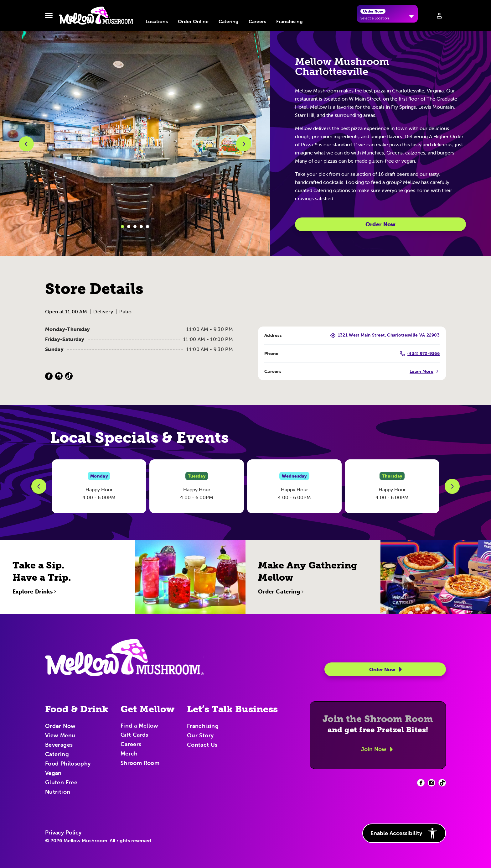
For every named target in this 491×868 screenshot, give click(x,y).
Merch (129, 754)
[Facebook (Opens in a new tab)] (49, 376)
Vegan (53, 773)
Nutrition (58, 792)
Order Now (381, 224)
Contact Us (202, 745)
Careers (257, 21)
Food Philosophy (68, 764)
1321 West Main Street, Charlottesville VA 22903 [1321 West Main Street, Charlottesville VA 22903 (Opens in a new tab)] (385, 335)
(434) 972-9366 (420, 353)
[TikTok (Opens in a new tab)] (69, 376)
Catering (229, 21)
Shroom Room (140, 763)
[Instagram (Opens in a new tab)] (59, 376)
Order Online (193, 21)
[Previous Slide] (39, 486)
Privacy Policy (63, 833)
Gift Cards (134, 735)
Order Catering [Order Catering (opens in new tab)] (282, 612)
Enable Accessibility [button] (404, 833)
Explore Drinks (35, 612)
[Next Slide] (452, 486)
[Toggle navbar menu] (49, 16)
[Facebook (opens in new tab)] (421, 783)
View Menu (60, 736)
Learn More (425, 371)
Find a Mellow (140, 726)
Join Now (378, 749)
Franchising (289, 21)
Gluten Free (61, 783)
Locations (157, 21)
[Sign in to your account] (439, 16)
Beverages (59, 745)
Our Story (200, 736)
